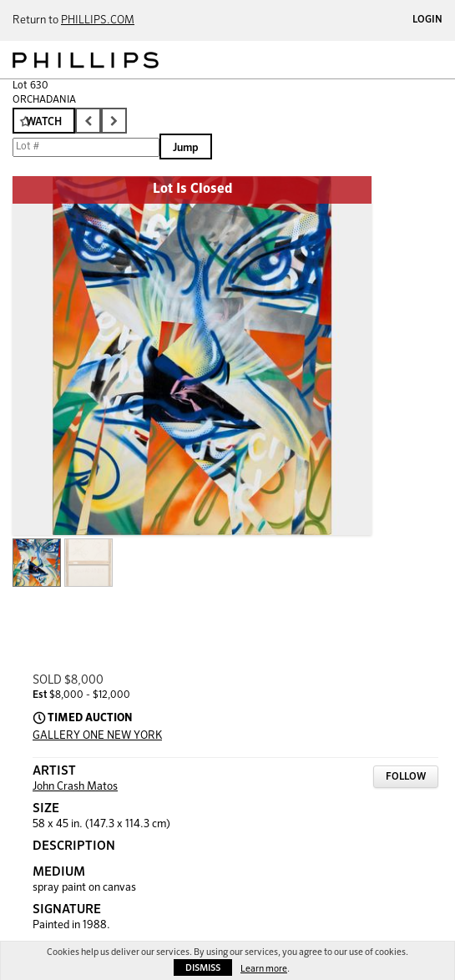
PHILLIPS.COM (98, 20)
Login (427, 20)
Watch (44, 122)
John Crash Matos (75, 787)
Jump (186, 148)
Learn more (264, 969)
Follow (406, 777)
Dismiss (203, 968)
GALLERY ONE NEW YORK (97, 736)
